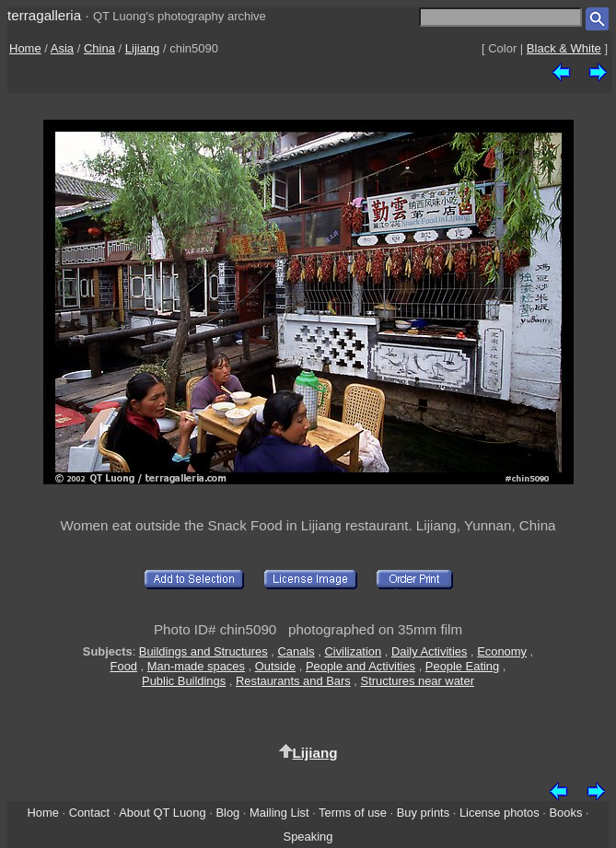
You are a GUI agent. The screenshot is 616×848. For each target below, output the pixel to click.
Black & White (564, 48)
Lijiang (143, 48)
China (99, 48)
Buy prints (423, 813)
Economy (502, 651)
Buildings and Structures (203, 651)
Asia (62, 48)
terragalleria (44, 15)
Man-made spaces (196, 666)
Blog (227, 813)
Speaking (308, 836)
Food (124, 666)
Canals (296, 651)
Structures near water (418, 681)
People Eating (462, 666)
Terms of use (353, 813)
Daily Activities (429, 651)
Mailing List (279, 813)
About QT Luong (162, 813)
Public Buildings (184, 681)
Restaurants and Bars (293, 681)
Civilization (353, 651)
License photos (500, 813)
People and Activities (360, 666)
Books (566, 813)
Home (25, 48)
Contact (89, 813)
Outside (275, 666)
